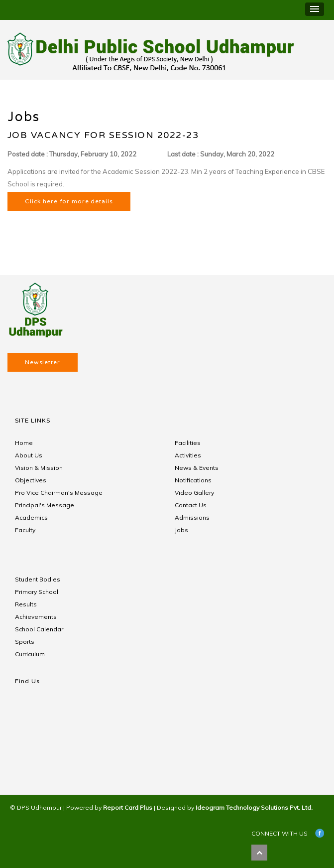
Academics (31, 517)
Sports (25, 642)
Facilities (188, 443)
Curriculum (30, 654)
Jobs (181, 530)
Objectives (31, 480)
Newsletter (43, 362)
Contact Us (191, 505)
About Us (29, 455)
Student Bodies (38, 579)
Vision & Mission (39, 468)
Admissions (192, 517)
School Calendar (39, 629)
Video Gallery (194, 493)
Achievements (36, 617)
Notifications (193, 480)
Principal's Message (45, 505)
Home (24, 443)
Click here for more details (69, 201)
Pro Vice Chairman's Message (59, 493)
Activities (188, 455)
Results (26, 604)
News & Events (197, 468)
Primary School (37, 592)
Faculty (25, 530)
